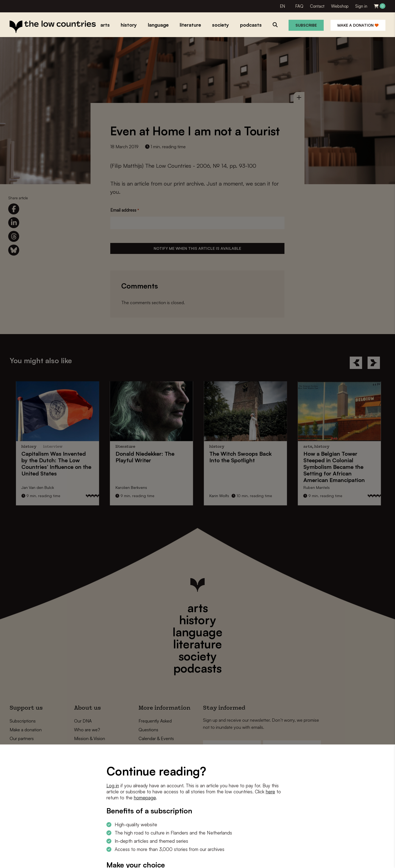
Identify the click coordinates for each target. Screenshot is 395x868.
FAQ (299, 6)
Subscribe (306, 25)
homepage (145, 798)
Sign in (361, 6)
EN (283, 6)
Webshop (340, 6)
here (270, 792)
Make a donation (358, 25)
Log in (113, 786)
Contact (317, 6)
